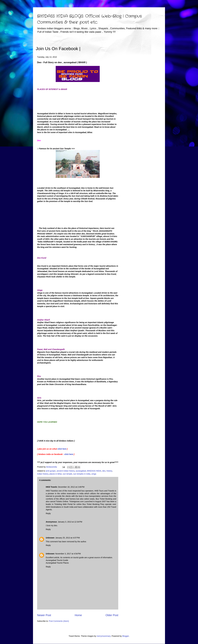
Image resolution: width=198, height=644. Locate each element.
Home (78, 615)
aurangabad (81, 471)
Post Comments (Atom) (59, 621)
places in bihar (56, 474)
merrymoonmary (104, 636)
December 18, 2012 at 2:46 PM (71, 487)
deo (104, 471)
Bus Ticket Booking (104, 499)
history (109, 471)
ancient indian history (66, 471)
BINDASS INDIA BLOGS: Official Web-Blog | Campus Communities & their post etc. (90, 19)
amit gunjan (51, 471)
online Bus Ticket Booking (88, 504)
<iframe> (113, 45)
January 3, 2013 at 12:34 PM (70, 522)
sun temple (68, 474)
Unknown (50, 538)
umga (94, 474)
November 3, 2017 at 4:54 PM (68, 554)
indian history (43, 474)
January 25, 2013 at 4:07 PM (68, 538)
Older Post (112, 615)
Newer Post (44, 615)
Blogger (125, 636)
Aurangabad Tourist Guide (57, 560)
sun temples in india (82, 474)
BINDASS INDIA (94, 471)
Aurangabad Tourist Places (57, 563)
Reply (48, 513)
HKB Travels (51, 487)
